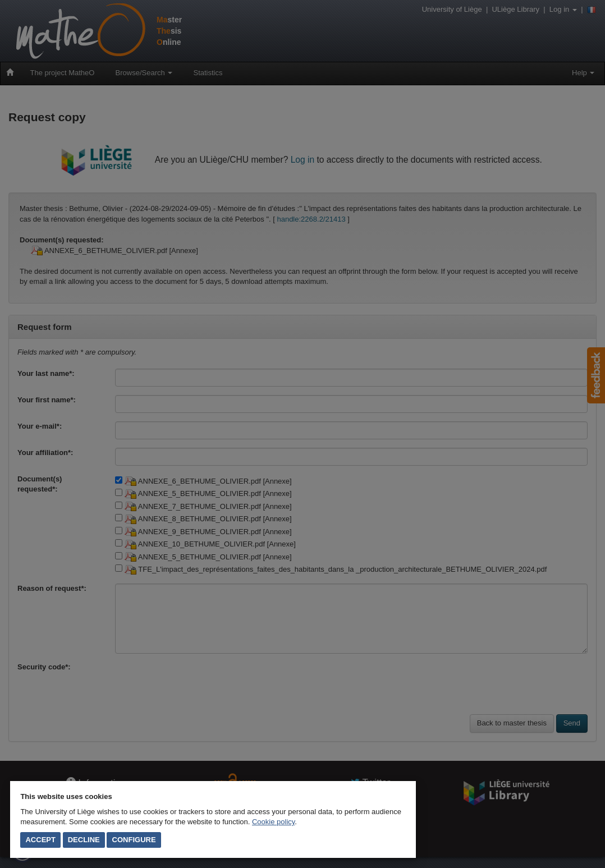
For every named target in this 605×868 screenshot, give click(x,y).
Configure (134, 840)
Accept (40, 840)
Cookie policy (273, 822)
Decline (84, 840)
